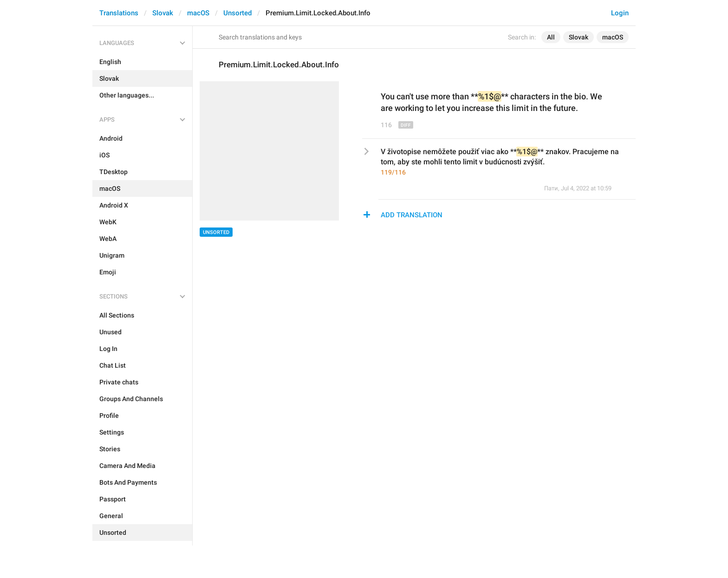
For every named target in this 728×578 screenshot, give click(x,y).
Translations (119, 13)
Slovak (163, 13)
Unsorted (237, 13)
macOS (198, 13)
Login (620, 13)
